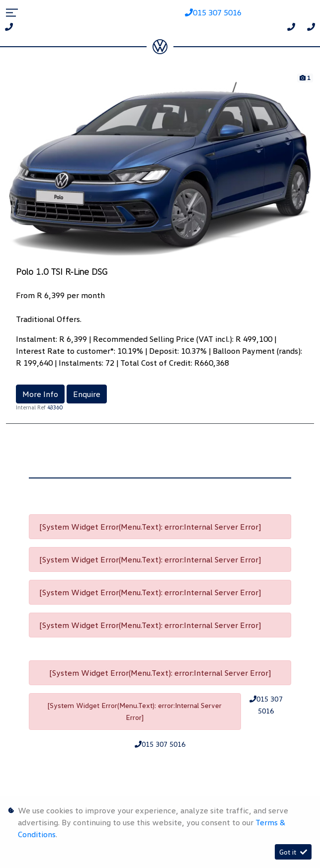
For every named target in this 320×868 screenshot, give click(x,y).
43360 (55, 407)
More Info (40, 394)
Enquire (87, 394)
